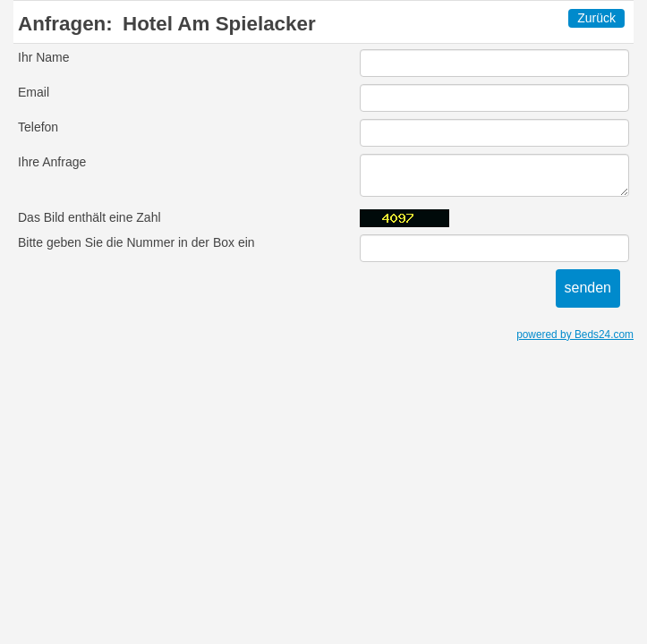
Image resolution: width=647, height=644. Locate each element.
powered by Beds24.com (575, 335)
